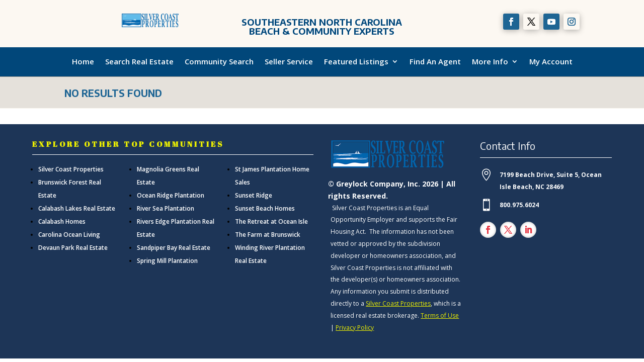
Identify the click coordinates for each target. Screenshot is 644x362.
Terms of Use (440, 315)
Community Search (219, 62)
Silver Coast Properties (71, 169)
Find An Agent (435, 62)
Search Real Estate (139, 62)
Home (83, 62)
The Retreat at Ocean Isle (271, 221)
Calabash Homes (62, 221)
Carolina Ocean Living (69, 235)
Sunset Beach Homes (265, 208)
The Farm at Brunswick (268, 235)
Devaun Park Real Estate (73, 248)
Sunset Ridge (254, 195)
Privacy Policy (355, 328)
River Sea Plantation (166, 208)
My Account (551, 62)
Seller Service (289, 62)
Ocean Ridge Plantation (171, 195)
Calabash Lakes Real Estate (77, 208)
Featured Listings (356, 62)
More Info (490, 62)
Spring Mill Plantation (167, 261)
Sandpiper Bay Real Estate (174, 248)
